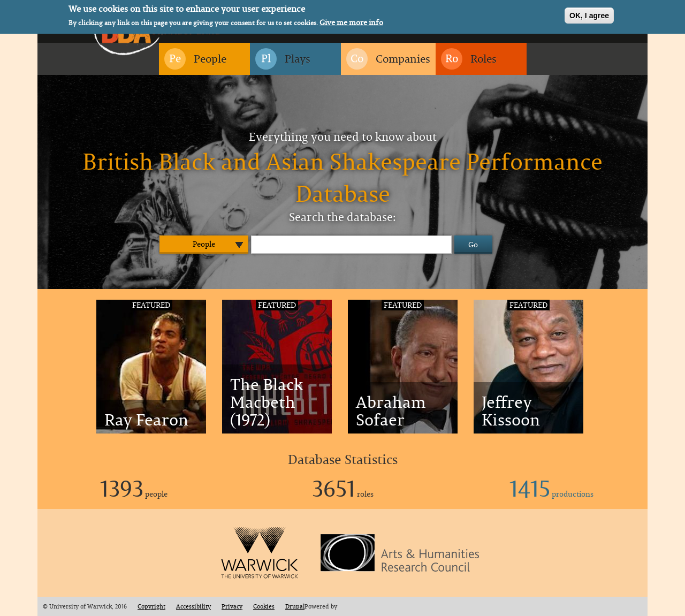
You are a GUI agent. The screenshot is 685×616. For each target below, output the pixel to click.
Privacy (232, 606)
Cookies (264, 606)
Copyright (151, 606)
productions (551, 494)
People (204, 244)
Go (473, 244)
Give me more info (351, 21)
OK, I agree (589, 14)
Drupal (295, 606)
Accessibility (193, 606)
